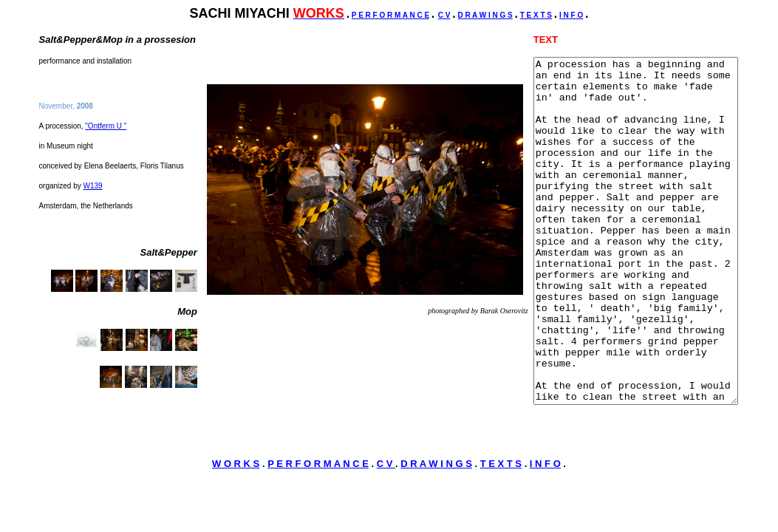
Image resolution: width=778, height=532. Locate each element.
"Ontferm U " (106, 137)
